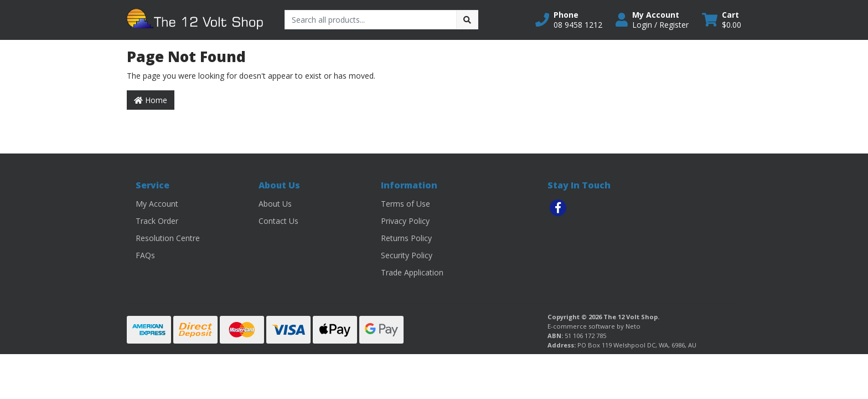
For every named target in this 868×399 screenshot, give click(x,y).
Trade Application (412, 272)
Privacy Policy (405, 221)
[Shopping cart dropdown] (722, 20)
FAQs (145, 255)
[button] (569, 20)
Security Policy (407, 255)
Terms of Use (405, 204)
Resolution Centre (168, 238)
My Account (157, 204)
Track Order (157, 221)
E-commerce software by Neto (594, 326)
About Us (275, 204)
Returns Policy (406, 238)
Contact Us (278, 221)
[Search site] (467, 20)
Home (151, 100)
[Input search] (371, 20)
